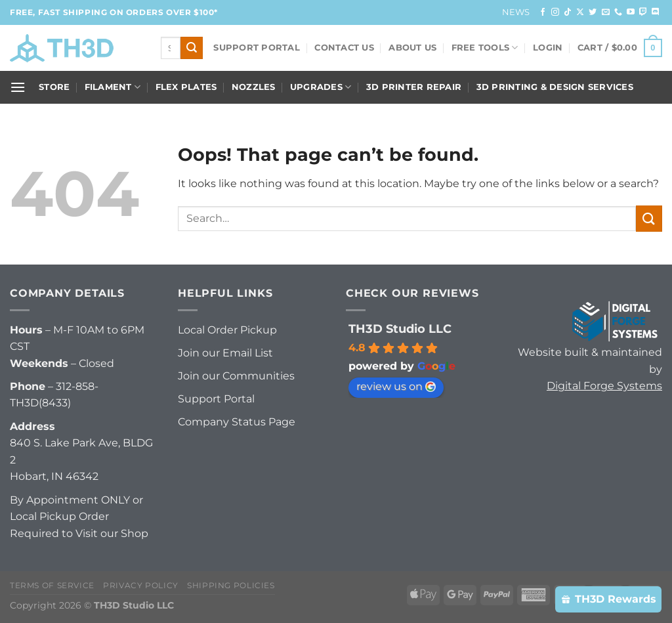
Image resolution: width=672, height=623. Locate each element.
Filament (113, 87)
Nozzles (254, 87)
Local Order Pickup (227, 330)
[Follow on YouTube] (631, 12)
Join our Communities (236, 376)
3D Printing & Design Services (555, 87)
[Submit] (192, 48)
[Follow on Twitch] (643, 12)
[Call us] (618, 12)
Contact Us (344, 48)
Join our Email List (225, 353)
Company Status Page (237, 422)
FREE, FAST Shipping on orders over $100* (114, 12)
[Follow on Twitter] (593, 12)
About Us (412, 48)
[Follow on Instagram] (555, 12)
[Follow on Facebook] (543, 12)
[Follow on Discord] (656, 12)
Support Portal (257, 48)
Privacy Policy (141, 585)
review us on (396, 386)
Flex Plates (186, 87)
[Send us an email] (606, 12)
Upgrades (321, 87)
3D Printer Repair (414, 87)
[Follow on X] (580, 12)
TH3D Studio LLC (400, 329)
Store (54, 87)
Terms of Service (52, 585)
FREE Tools (485, 48)
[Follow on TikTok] (568, 12)
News (516, 12)
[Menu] (18, 87)
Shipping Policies (231, 585)
